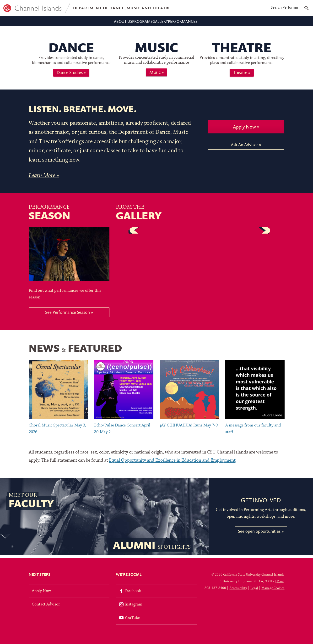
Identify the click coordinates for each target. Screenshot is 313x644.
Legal (254, 588)
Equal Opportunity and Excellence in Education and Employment (172, 464)
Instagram (131, 604)
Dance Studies (70, 76)
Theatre (240, 76)
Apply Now (244, 130)
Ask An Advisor (244, 148)
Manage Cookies (273, 588)
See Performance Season (67, 315)
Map (280, 581)
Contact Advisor (46, 604)
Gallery (166, 23)
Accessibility (238, 588)
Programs (136, 23)
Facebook (130, 591)
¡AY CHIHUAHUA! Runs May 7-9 (189, 428)
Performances (202, 23)
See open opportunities (259, 534)
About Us (103, 23)
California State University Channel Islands (254, 575)
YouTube (130, 618)
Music (155, 75)
